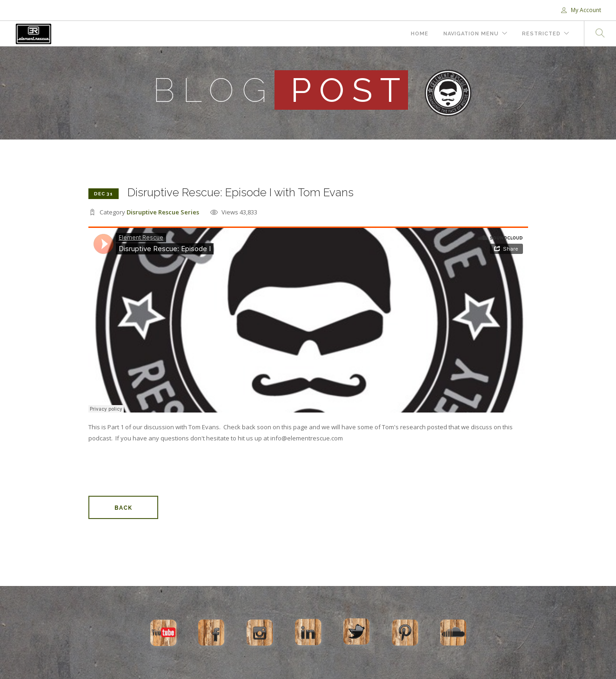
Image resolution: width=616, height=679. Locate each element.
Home (420, 34)
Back (123, 508)
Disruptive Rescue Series (163, 212)
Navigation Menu (471, 34)
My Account (581, 10)
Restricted (541, 34)
